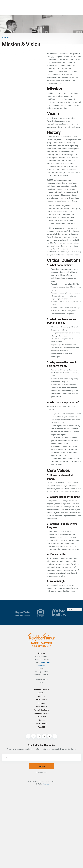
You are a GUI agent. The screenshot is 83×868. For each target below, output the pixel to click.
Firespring (46, 784)
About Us (41, 696)
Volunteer (41, 693)
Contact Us (41, 666)
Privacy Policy (42, 707)
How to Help (41, 717)
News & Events (41, 700)
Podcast (41, 703)
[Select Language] (74, 609)
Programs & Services (41, 690)
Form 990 (41, 727)
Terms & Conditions (41, 710)
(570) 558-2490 (44, 663)
